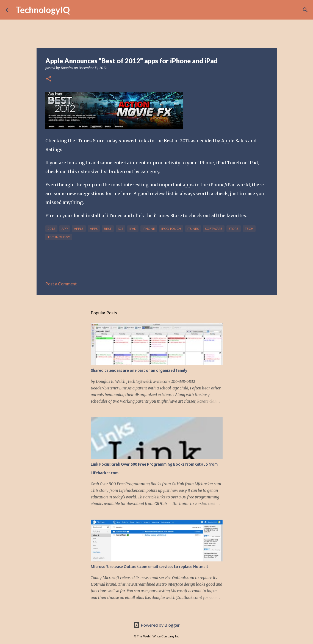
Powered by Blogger (156, 625)
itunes (193, 229)
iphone (149, 229)
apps (94, 229)
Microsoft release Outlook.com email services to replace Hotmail (149, 567)
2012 (51, 229)
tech (249, 229)
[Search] (77, 10)
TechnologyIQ (43, 10)
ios (121, 229)
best (108, 229)
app (65, 229)
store (234, 229)
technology (59, 237)
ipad (133, 229)
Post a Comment (61, 284)
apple (79, 229)
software (214, 229)
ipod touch (171, 229)
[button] (49, 79)
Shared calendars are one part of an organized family (139, 370)
